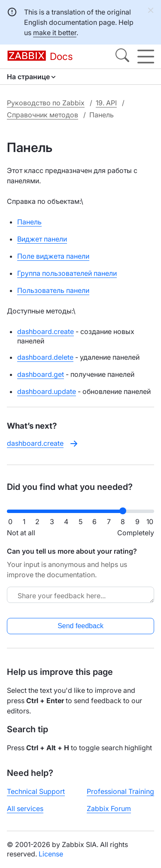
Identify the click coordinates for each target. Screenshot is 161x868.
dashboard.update (47, 391)
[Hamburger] (146, 57)
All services (25, 808)
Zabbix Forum (109, 808)
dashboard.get (41, 374)
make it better (55, 33)
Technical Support (36, 791)
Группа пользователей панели (67, 273)
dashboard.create (46, 331)
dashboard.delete (45, 357)
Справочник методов (43, 115)
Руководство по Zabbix (46, 103)
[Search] (122, 57)
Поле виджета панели (53, 256)
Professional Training (120, 791)
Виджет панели (42, 239)
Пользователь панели (53, 290)
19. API (106, 103)
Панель (29, 222)
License (51, 854)
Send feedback (80, 626)
